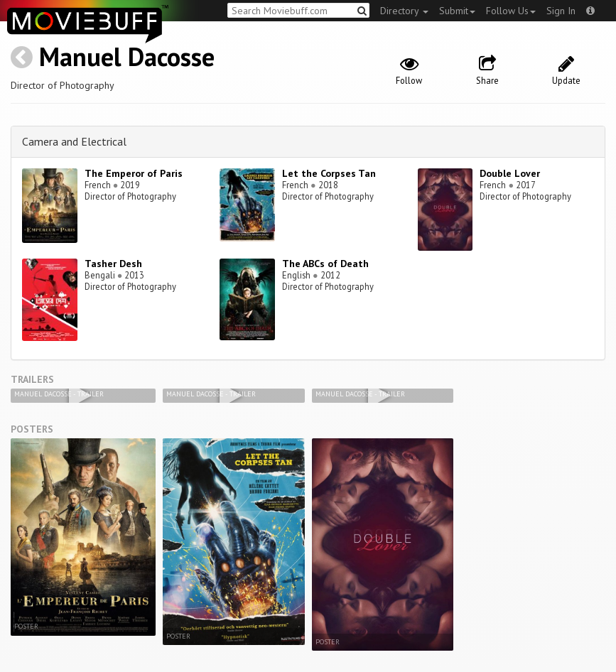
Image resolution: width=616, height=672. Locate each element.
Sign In (561, 11)
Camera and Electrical (74, 141)
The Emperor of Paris (134, 173)
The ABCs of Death (325, 264)
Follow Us (511, 11)
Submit (457, 11)
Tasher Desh (113, 264)
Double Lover (510, 173)
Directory (404, 11)
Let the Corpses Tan (329, 173)
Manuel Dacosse (127, 56)
